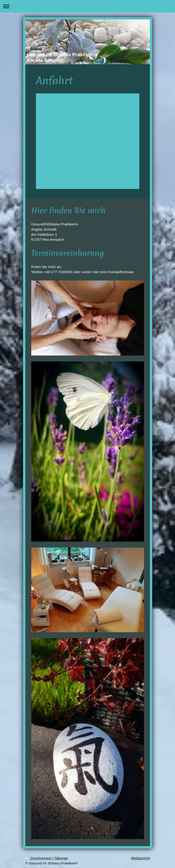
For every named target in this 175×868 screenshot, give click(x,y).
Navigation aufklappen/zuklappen (87, 6)
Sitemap (61, 858)
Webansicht (140, 858)
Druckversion (39, 858)
